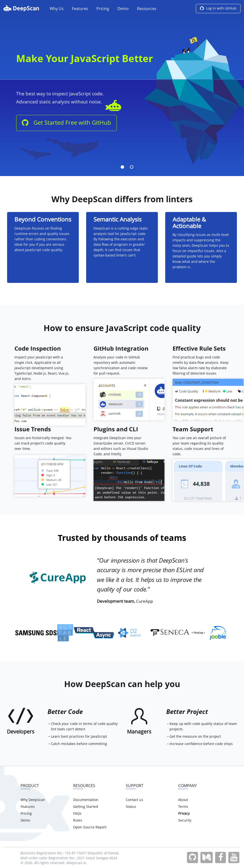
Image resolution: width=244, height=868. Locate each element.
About (183, 800)
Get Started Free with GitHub (66, 123)
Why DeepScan (33, 800)
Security (185, 821)
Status (131, 807)
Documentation (86, 800)
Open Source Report (90, 827)
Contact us (134, 800)
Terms (183, 807)
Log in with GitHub (218, 9)
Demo (123, 9)
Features (80, 9)
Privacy (184, 814)
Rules (78, 821)
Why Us (57, 9)
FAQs (77, 814)
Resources (147, 9)
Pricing (103, 9)
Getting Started (86, 807)
